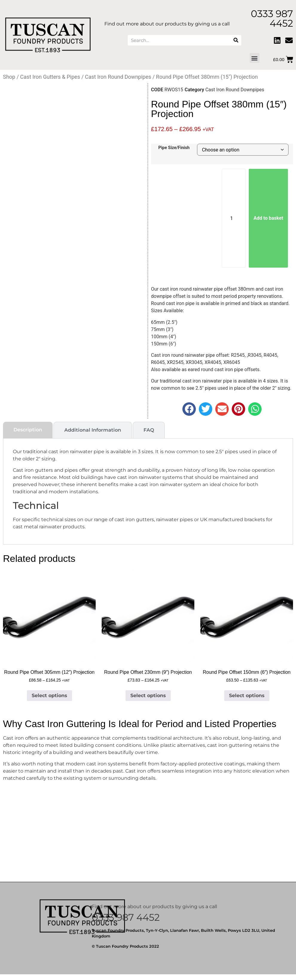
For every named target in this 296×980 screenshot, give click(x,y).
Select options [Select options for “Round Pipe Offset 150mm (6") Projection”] (247, 695)
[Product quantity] (234, 218)
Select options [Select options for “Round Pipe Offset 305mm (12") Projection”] (49, 695)
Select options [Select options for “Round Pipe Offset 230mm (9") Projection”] (148, 695)
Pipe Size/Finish (174, 148)
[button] (255, 58)
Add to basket (268, 218)
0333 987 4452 (126, 917)
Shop (9, 77)
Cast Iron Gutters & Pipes (50, 77)
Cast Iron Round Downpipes (118, 77)
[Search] (236, 40)
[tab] (28, 430)
